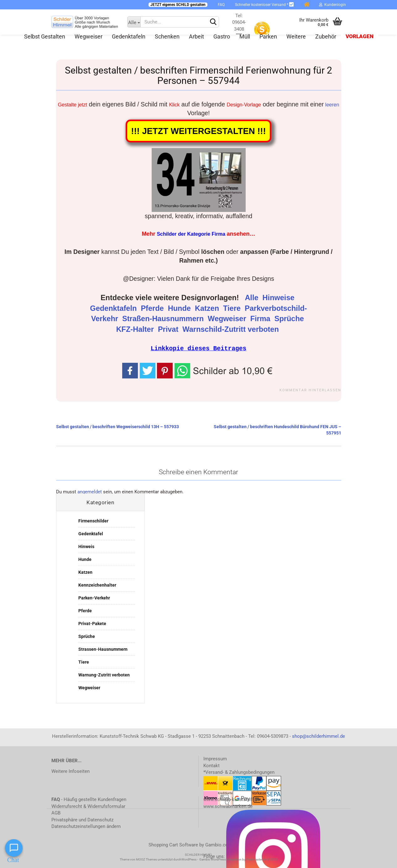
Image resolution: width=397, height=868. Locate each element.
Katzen (208, 308)
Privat (169, 329)
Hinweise (279, 298)
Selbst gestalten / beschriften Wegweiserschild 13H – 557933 (118, 426)
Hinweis (86, 546)
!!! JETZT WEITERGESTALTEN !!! (198, 131)
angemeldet (90, 491)
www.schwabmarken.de (228, 806)
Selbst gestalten (45, 36)
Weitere (296, 36)
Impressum (215, 758)
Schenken (167, 36)
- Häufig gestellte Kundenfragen (89, 799)
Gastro (222, 36)
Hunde (180, 308)
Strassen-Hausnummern (103, 649)
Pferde (153, 308)
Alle (253, 298)
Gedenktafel (91, 533)
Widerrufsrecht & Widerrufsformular (88, 806)
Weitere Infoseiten (71, 771)
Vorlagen (360, 36)
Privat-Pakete (92, 623)
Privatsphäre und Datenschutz (82, 819)
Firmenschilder (93, 521)
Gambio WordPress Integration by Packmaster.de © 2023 (238, 859)
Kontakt (212, 765)
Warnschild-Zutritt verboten (232, 329)
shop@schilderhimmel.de (319, 736)
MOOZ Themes (146, 859)
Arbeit (196, 36)
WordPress (189, 859)
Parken (268, 36)
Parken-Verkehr (94, 598)
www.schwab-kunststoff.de (232, 799)
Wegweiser (89, 36)
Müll (245, 36)
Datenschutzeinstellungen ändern (86, 826)
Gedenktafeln (129, 36)
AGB (56, 813)
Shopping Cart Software (173, 845)
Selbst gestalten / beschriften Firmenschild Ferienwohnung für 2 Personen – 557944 (199, 75)
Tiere (233, 308)
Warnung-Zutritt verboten (104, 675)
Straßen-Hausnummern (164, 319)
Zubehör (326, 36)
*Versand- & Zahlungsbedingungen (239, 772)
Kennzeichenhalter (97, 585)
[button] (225, 370)
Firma (261, 319)
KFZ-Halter (136, 329)
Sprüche (290, 319)
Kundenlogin (332, 5)
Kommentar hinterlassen (310, 390)
